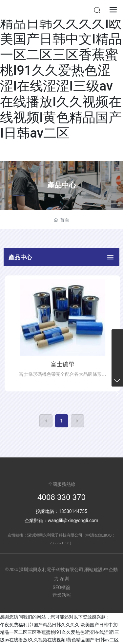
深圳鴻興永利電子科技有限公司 (55, 535)
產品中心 (62, 185)
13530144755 (73, 511)
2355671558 (60, 543)
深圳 (64, 579)
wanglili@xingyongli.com (73, 520)
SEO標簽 (62, 587)
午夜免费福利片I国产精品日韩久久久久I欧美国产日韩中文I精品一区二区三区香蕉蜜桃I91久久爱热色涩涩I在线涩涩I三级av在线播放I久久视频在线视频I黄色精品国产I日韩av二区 (61, 70)
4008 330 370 (61, 497)
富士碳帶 (63, 364)
